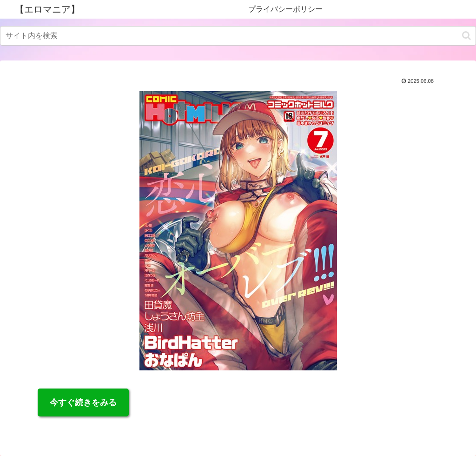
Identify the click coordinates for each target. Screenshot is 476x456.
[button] (466, 36)
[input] (238, 36)
